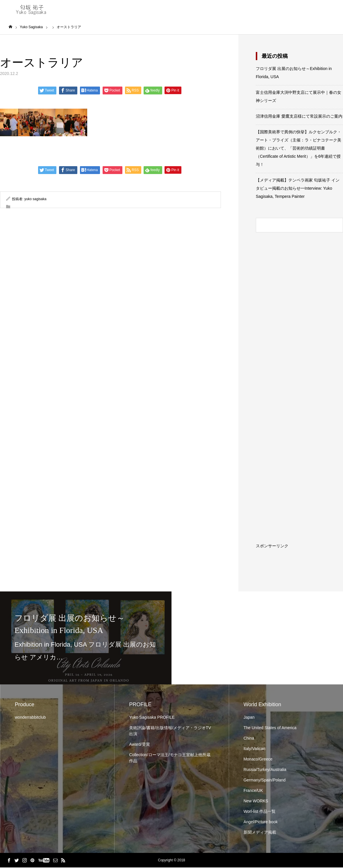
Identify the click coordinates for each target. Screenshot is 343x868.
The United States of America (270, 728)
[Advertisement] (314, 461)
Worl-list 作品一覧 (260, 812)
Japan (249, 718)
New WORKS (256, 801)
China (249, 739)
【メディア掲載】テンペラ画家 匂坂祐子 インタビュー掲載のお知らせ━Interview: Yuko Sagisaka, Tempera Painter (298, 189)
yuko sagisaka (35, 200)
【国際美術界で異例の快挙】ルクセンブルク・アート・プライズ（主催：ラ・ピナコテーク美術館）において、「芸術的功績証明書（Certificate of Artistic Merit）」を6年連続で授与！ (299, 149)
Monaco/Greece (258, 760)
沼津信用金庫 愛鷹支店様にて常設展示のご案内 (299, 117)
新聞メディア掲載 (260, 833)
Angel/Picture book (261, 822)
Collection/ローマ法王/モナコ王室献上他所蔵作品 (170, 758)
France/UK (253, 791)
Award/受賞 (139, 745)
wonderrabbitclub (30, 718)
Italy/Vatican (254, 749)
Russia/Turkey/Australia (265, 770)
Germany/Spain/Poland (265, 781)
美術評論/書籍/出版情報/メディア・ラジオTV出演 (170, 731)
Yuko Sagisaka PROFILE (152, 718)
